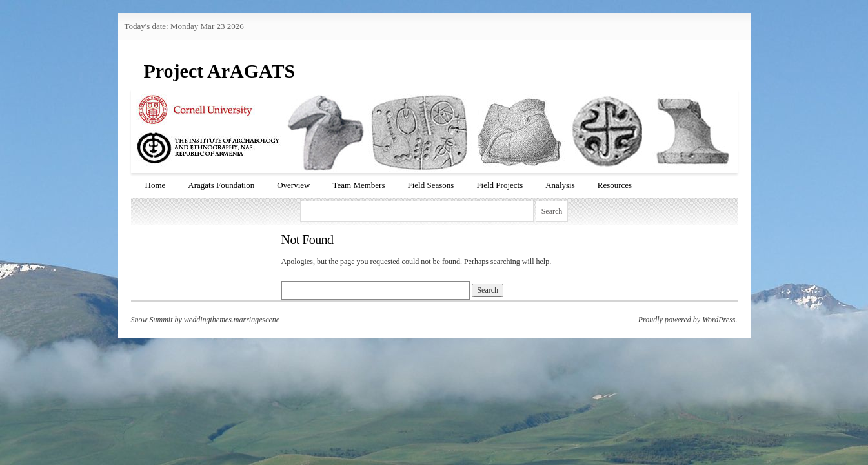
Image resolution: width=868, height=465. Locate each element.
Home (156, 185)
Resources (615, 185)
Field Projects (500, 185)
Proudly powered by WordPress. (688, 320)
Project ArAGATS (220, 71)
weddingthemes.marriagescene (232, 320)
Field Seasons (431, 185)
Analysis (560, 185)
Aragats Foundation (221, 185)
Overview (293, 185)
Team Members (358, 185)
